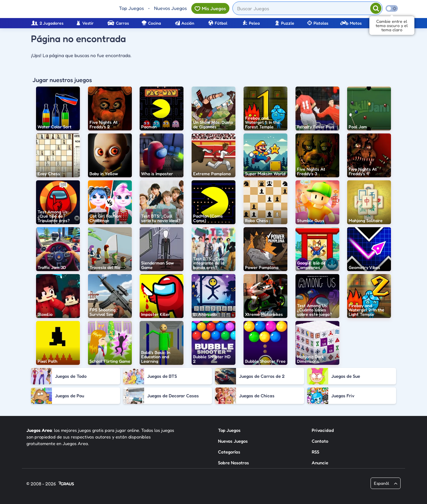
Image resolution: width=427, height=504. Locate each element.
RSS (315, 452)
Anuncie (320, 463)
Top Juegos (131, 8)
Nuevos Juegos (170, 8)
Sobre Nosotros (233, 463)
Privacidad (323, 430)
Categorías (229, 452)
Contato (320, 441)
